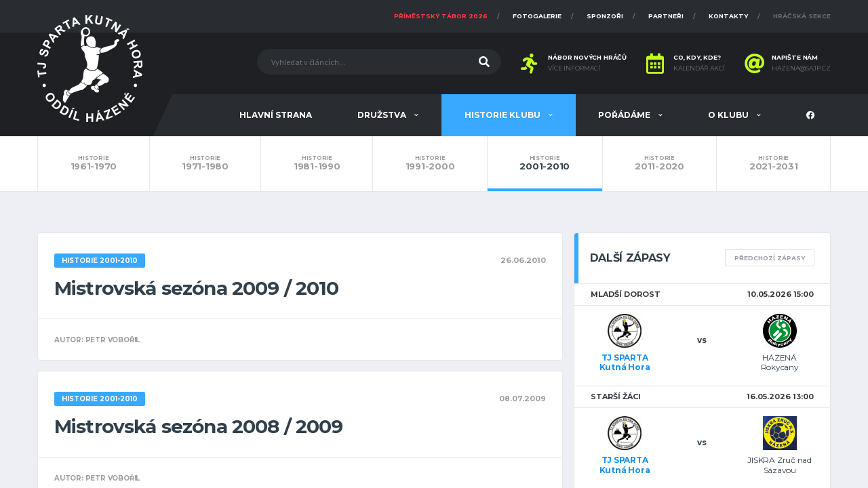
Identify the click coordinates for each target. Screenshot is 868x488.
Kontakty (728, 16)
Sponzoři (605, 16)
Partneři (666, 16)
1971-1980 (205, 163)
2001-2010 (545, 163)
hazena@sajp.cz (801, 68)
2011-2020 (660, 163)
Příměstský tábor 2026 (441, 16)
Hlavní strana (276, 115)
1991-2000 (430, 163)
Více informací (574, 68)
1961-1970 (94, 163)
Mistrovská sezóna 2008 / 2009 (199, 426)
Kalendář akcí (699, 68)
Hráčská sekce (802, 16)
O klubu (729, 115)
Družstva (383, 115)
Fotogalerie (537, 16)
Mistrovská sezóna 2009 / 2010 (197, 288)
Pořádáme (625, 115)
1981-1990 (317, 163)
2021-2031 (773, 163)
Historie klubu (504, 115)
